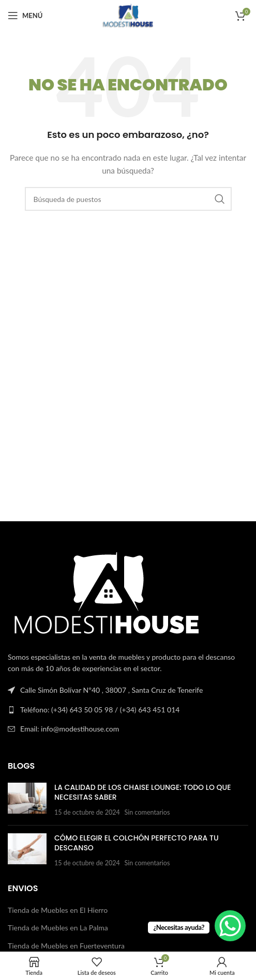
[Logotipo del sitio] (128, 15)
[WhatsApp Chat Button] (230, 926)
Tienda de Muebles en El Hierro (58, 910)
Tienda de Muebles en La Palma (58, 928)
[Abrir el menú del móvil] (25, 15)
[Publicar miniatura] (27, 800)
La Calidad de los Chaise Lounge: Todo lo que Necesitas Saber (143, 792)
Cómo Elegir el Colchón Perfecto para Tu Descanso (137, 843)
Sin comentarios (147, 812)
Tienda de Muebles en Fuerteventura (66, 946)
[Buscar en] (128, 199)
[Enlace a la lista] (128, 710)
